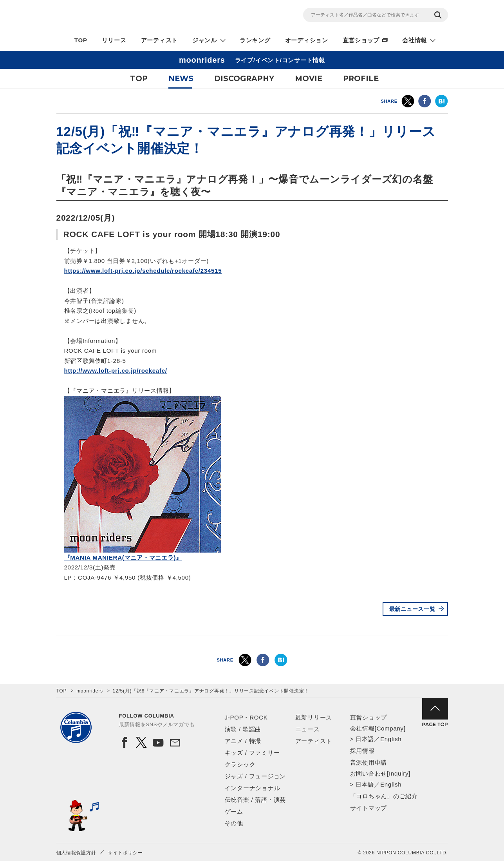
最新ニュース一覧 (412, 609)
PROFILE (361, 79)
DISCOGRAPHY (244, 79)
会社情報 (415, 40)
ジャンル (205, 40)
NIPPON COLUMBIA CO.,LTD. (127, 16)
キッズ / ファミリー (252, 753)
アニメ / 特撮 (243, 741)
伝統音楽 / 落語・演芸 (256, 800)
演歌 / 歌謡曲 (243, 729)
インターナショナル (253, 788)
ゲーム (234, 811)
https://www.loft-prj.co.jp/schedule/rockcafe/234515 (143, 271)
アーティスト (160, 40)
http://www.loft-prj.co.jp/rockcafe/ (116, 371)
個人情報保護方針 (76, 853)
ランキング (255, 40)
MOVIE (309, 79)
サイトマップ (369, 808)
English (391, 739)
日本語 (365, 739)
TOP (81, 40)
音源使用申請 (369, 762)
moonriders (90, 691)
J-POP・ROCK (246, 717)
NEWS (181, 79)
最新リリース (314, 717)
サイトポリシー (125, 853)
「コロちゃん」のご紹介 (384, 796)
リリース (114, 40)
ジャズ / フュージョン (256, 776)
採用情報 (362, 751)
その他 (234, 823)
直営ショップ (361, 40)
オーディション (307, 40)
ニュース (308, 729)
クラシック (240, 764)
